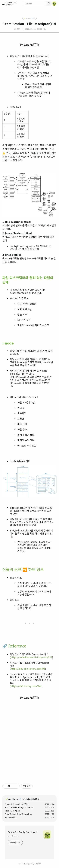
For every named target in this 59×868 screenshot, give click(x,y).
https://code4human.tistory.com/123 (31, 657)
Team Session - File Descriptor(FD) (30, 24)
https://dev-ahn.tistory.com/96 (28, 669)
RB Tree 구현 (10, 817)
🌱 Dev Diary (11, 799)
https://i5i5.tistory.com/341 (26, 686)
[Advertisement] (29, 741)
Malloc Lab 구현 (11, 811)
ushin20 (38, 864)
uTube (21, 864)
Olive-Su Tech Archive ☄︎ (11, 4)
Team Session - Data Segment (17, 814)
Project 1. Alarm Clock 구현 (16, 804)
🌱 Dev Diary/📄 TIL (29, 18)
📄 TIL (22, 799)
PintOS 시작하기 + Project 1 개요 (18, 807)
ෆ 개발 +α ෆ (13, 836)
